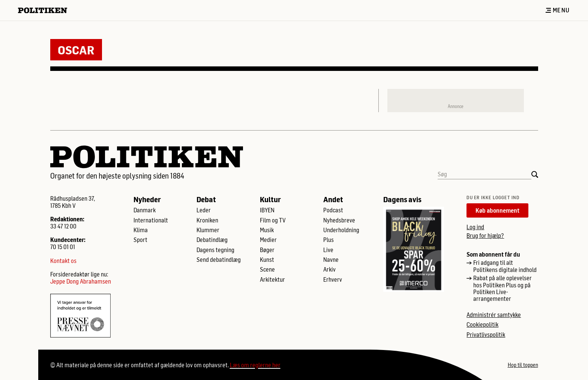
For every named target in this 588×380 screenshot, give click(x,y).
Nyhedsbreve (339, 220)
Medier (268, 240)
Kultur (270, 199)
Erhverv (333, 279)
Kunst (267, 260)
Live (328, 250)
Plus (328, 240)
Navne (331, 260)
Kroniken (207, 220)
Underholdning (341, 230)
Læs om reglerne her (255, 365)
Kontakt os (63, 261)
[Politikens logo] (46, 10)
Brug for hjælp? (485, 235)
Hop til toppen (523, 365)
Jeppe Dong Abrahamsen (81, 281)
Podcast (333, 210)
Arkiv (329, 269)
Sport (140, 240)
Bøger (267, 250)
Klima (141, 230)
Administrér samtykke (494, 315)
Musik (267, 230)
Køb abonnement (497, 210)
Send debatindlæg (219, 260)
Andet (333, 199)
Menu (558, 10)
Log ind (475, 227)
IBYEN (267, 210)
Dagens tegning (215, 250)
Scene (267, 269)
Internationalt (151, 220)
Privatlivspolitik (486, 335)
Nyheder (147, 199)
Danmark (145, 210)
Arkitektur (272, 279)
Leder (204, 210)
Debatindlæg (212, 240)
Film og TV (273, 220)
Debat (206, 199)
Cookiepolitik (482, 324)
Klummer (208, 230)
